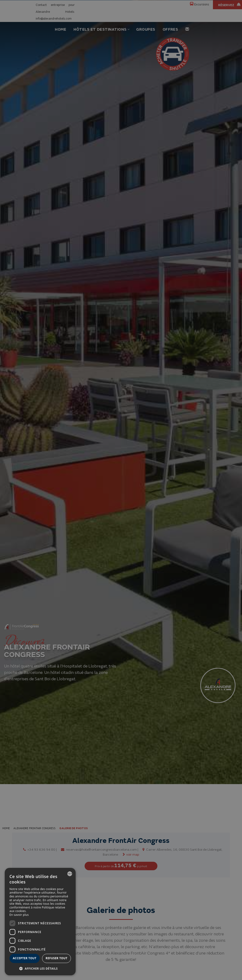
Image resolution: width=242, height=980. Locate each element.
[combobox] (70, 874)
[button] (40, 968)
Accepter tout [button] (25, 958)
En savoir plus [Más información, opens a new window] (19, 915)
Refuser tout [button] (56, 958)
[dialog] (40, 922)
